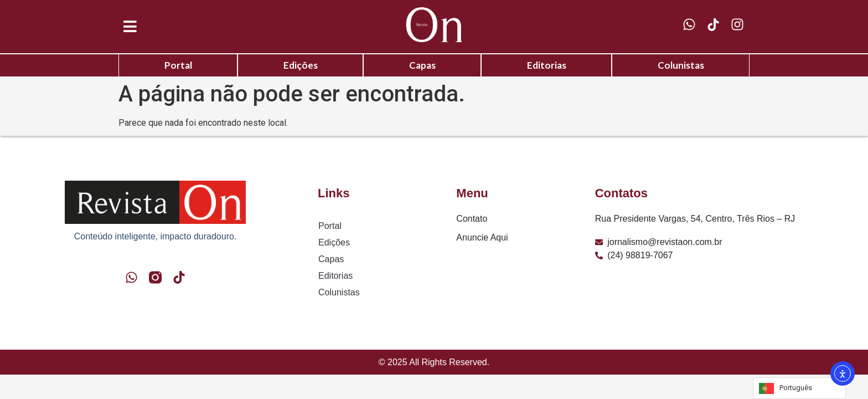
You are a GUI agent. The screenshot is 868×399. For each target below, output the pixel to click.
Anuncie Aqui (482, 237)
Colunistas (681, 65)
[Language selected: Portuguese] (799, 388)
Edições (301, 65)
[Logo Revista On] (434, 25)
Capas (422, 65)
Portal (178, 65)
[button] (130, 27)
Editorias (547, 65)
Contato (472, 219)
